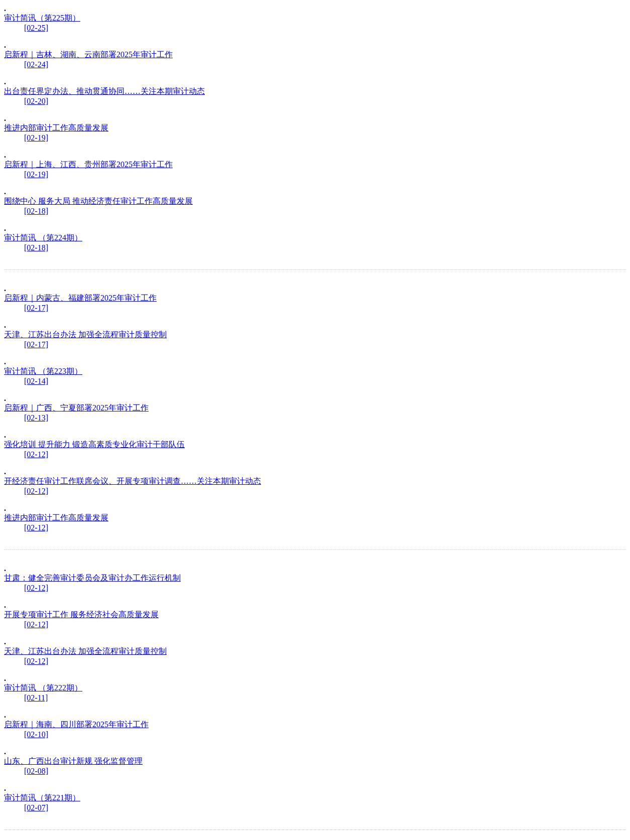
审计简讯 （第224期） (43, 238)
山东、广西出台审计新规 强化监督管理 (73, 761)
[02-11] (36, 698)
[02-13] (36, 418)
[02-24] (36, 64)
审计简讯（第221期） (42, 798)
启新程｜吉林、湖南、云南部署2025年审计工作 (88, 54)
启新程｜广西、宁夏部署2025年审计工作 (76, 408)
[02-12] (36, 454)
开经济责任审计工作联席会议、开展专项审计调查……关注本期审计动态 (133, 481)
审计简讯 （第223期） (43, 371)
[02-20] (36, 101)
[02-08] (36, 771)
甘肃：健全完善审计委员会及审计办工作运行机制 (92, 578)
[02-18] (36, 211)
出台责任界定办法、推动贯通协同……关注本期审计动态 (104, 91)
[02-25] (36, 28)
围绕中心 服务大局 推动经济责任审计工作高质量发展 (98, 201)
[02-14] (36, 381)
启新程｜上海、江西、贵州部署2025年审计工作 (88, 164)
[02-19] (36, 138)
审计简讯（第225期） (42, 18)
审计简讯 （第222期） (43, 688)
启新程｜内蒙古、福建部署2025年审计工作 (80, 298)
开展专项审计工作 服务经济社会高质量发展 (81, 614)
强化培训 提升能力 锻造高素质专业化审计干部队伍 (94, 444)
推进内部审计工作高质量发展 (56, 128)
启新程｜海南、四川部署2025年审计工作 (76, 724)
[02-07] (36, 808)
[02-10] (36, 734)
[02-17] (36, 308)
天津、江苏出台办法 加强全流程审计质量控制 (85, 334)
